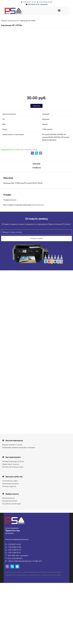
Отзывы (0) (36, 166)
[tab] (36, 162)
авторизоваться (38, 203)
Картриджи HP (14, 19)
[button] (59, 10)
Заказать (37, 104)
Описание (37, 162)
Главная (4, 19)
